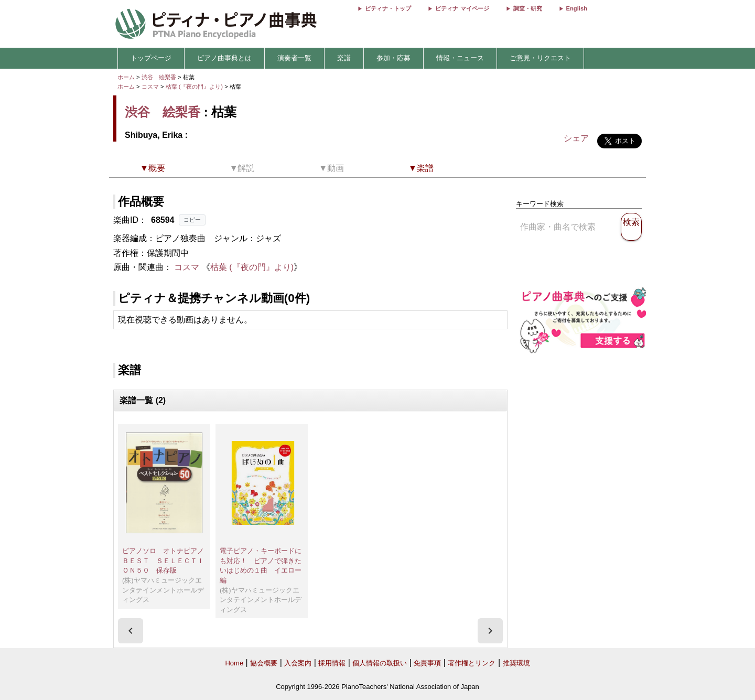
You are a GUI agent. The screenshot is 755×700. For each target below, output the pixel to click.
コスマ (150, 87)
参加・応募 (393, 58)
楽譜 (344, 58)
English (577, 8)
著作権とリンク (472, 663)
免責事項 (427, 663)
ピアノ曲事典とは (224, 58)
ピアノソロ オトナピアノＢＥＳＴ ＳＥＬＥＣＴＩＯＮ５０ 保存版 (163, 561)
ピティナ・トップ (388, 8)
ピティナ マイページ (462, 8)
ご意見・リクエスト (540, 58)
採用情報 (332, 663)
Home (234, 663)
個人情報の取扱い (380, 663)
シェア (576, 138)
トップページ (151, 58)
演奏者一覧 (294, 58)
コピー (192, 220)
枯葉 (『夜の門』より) (195, 87)
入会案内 (298, 663)
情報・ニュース (460, 58)
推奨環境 (516, 663)
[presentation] (131, 631)
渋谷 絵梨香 (159, 77)
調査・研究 (528, 8)
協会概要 (264, 663)
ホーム (126, 77)
